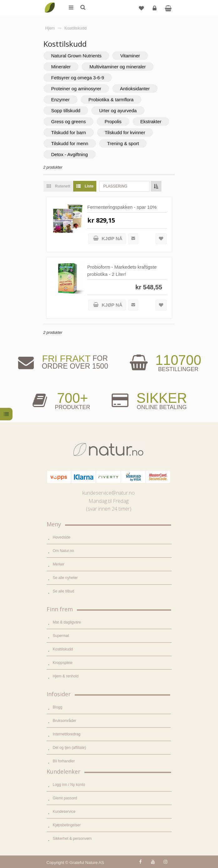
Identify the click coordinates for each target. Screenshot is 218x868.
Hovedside (62, 537)
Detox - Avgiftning (70, 154)
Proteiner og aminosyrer (76, 89)
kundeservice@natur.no (109, 493)
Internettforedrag (67, 734)
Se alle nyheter (65, 578)
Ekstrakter (151, 121)
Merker (59, 564)
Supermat (61, 636)
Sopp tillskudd (66, 110)
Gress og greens (69, 121)
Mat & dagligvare (67, 622)
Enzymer (61, 100)
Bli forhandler (64, 761)
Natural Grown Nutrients (76, 56)
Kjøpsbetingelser (67, 825)
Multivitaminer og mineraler (118, 67)
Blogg (58, 707)
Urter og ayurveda (118, 110)
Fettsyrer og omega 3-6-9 (78, 78)
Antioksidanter (135, 89)
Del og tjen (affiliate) (70, 748)
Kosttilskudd (63, 649)
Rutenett (57, 186)
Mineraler (61, 67)
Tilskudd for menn (70, 143)
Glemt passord (65, 798)
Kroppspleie (63, 663)
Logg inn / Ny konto (69, 785)
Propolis (113, 121)
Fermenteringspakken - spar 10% (122, 207)
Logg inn (155, 11)
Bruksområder (65, 721)
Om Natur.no (63, 551)
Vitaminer (130, 56)
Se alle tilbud (64, 591)
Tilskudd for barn (69, 132)
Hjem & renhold (66, 676)
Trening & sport (123, 143)
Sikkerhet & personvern (72, 839)
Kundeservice (64, 812)
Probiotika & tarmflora (111, 100)
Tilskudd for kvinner (125, 132)
